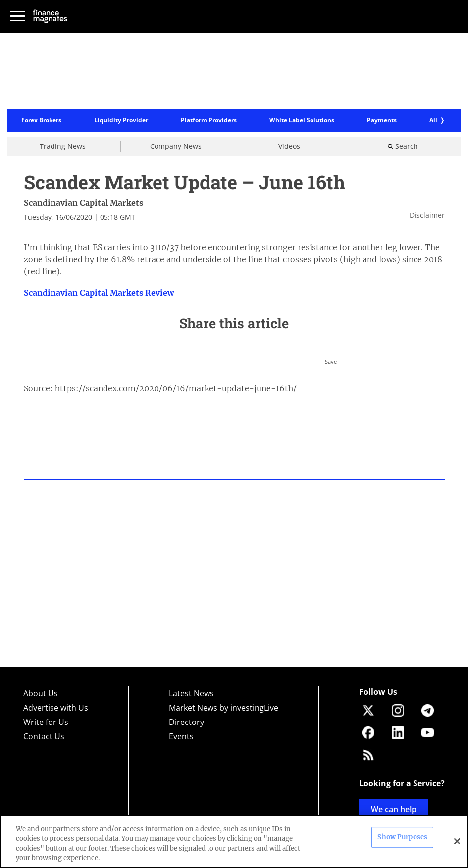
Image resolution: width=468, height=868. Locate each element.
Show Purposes (402, 837)
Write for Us (46, 722)
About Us (41, 693)
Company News (176, 146)
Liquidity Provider (121, 121)
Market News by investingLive (224, 708)
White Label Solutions (302, 121)
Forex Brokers (41, 121)
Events (181, 736)
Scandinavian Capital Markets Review (99, 293)
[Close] (457, 841)
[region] (234, 841)
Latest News (191, 693)
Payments (382, 121)
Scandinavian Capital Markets (83, 203)
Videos (289, 146)
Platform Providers (209, 121)
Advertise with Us (56, 708)
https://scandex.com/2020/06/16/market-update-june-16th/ (176, 388)
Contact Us (44, 736)
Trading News (63, 146)
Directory (186, 722)
